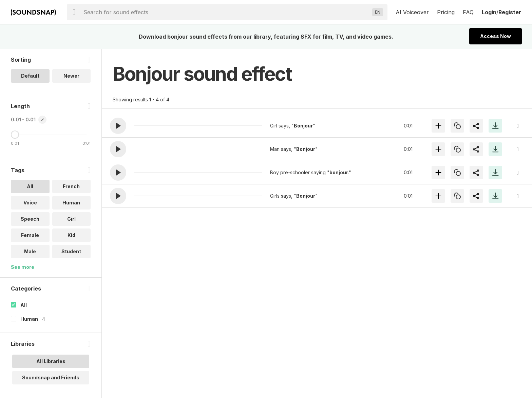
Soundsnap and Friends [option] (51, 377)
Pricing (446, 12)
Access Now (496, 36)
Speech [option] (30, 219)
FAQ (468, 12)
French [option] (71, 186)
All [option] (30, 186)
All (24, 305)
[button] (118, 126)
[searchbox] (226, 12)
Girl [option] (71, 219)
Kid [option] (71, 235)
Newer (71, 76)
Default (30, 76)
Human (29, 319)
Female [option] (30, 235)
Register (510, 12)
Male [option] (30, 251)
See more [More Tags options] (23, 267)
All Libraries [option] (51, 361)
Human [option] (71, 203)
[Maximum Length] (15, 135)
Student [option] (71, 251)
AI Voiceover (412, 12)
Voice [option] (30, 203)
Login (489, 12)
